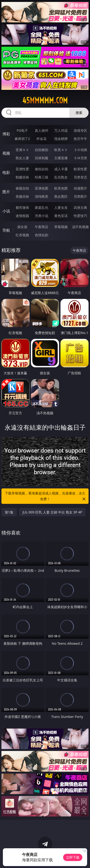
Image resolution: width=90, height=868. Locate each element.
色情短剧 (42, 235)
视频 (6, 153)
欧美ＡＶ (61, 150)
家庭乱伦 (42, 207)
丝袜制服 (42, 158)
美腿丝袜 (22, 196)
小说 (6, 211)
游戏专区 (80, 130)
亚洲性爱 (22, 169)
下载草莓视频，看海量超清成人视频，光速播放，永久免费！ (46, 496)
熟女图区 (61, 196)
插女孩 (22, 227)
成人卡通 (61, 169)
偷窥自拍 (22, 188)
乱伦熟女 (61, 177)
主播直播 (61, 158)
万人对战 (61, 130)
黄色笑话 (61, 216)
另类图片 (80, 196)
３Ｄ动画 (80, 150)
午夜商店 (42, 227)
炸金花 (42, 139)
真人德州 (42, 130)
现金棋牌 (61, 139)
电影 (6, 172)
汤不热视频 (80, 227)
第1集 (9, 512)
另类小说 (42, 216)
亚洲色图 (42, 188)
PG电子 (22, 130)
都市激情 (22, 207)
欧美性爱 (80, 169)
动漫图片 (80, 188)
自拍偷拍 (42, 150)
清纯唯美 (42, 196)
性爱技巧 (80, 216)
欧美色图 (61, 188)
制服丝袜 (22, 177)
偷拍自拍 (42, 169)
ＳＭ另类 (80, 158)
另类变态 (80, 177)
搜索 (79, 113)
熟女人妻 (22, 158)
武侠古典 (80, 207)
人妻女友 (61, 207)
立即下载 (73, 857)
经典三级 (42, 177)
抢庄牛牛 (80, 139)
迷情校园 (22, 216)
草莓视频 (61, 227)
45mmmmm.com (45, 100)
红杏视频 (22, 235)
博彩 (6, 134)
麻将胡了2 (22, 139)
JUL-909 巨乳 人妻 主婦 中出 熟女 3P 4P (52, 512)
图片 (6, 192)
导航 (6, 230)
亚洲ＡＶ (22, 150)
